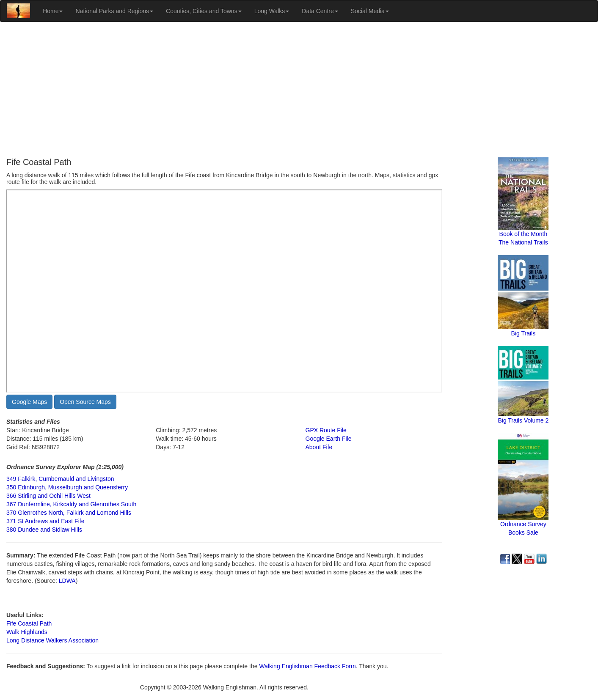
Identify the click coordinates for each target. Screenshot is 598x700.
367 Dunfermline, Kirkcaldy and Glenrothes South (71, 504)
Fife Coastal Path (29, 623)
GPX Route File (326, 430)
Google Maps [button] (29, 402)
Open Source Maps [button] (85, 402)
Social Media (370, 11)
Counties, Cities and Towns (204, 11)
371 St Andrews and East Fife (45, 521)
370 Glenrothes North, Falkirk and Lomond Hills (69, 513)
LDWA (66, 581)
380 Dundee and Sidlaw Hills (44, 530)
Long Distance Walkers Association (52, 640)
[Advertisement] (299, 90)
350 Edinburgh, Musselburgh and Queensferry (67, 487)
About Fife (319, 447)
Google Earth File (329, 439)
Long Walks (272, 11)
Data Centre (320, 11)
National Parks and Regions (114, 11)
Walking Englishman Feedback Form (307, 666)
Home (53, 11)
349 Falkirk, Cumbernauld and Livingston (60, 479)
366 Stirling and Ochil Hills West (48, 496)
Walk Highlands (27, 632)
